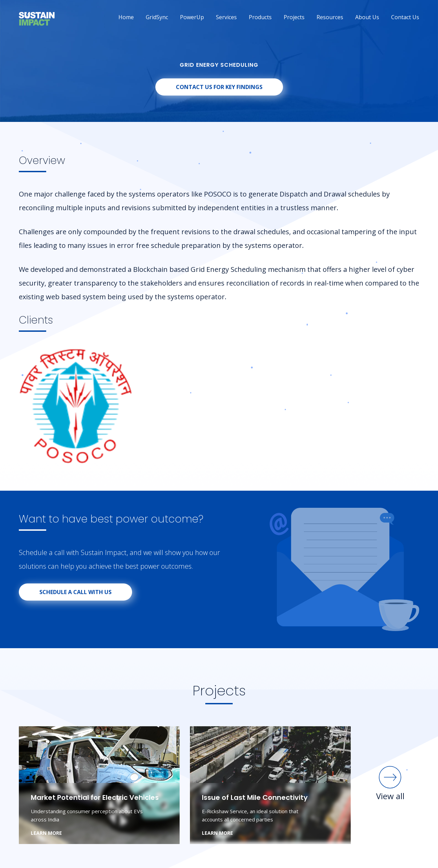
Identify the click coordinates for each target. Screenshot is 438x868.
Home (126, 17)
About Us (367, 17)
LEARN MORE (46, 833)
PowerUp (192, 17)
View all (390, 783)
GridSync (157, 17)
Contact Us (405, 17)
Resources (330, 17)
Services (226, 17)
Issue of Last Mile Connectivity (255, 797)
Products (260, 17)
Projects (294, 17)
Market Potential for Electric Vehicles (95, 797)
